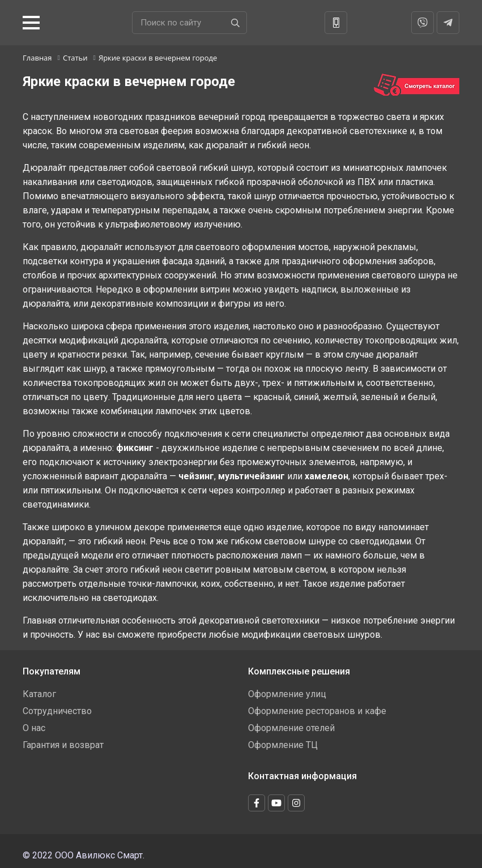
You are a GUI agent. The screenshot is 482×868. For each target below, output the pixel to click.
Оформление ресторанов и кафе (317, 711)
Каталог (39, 694)
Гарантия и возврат (63, 745)
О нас (34, 728)
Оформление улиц (287, 694)
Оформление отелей (291, 728)
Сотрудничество (57, 711)
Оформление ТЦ (283, 745)
